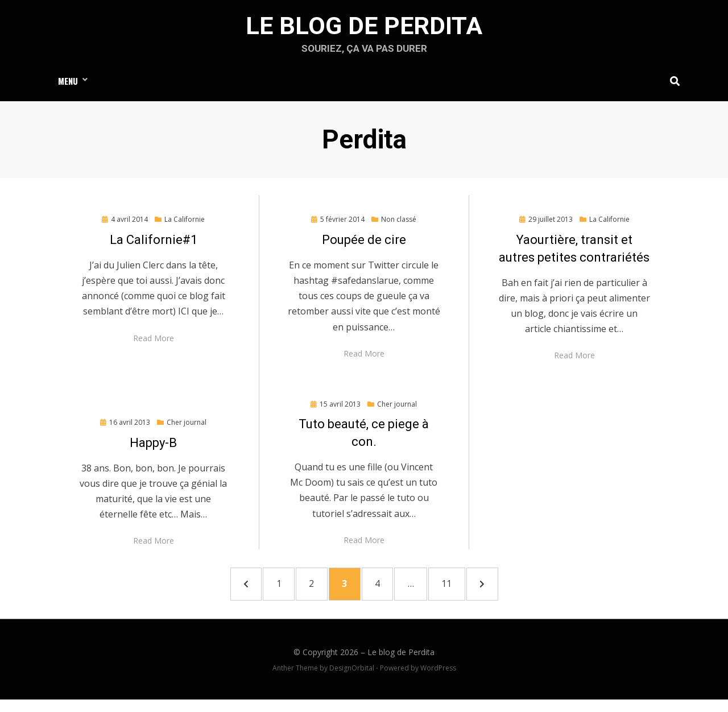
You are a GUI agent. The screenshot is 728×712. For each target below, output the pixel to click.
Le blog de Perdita (364, 29)
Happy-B (153, 449)
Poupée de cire (364, 246)
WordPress (438, 680)
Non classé (399, 226)
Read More (154, 344)
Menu (68, 86)
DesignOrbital (352, 680)
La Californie (185, 226)
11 (471, 592)
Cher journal (187, 429)
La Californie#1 (154, 246)
